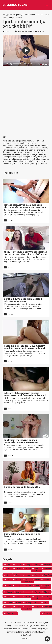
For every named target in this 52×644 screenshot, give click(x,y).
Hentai (28, 569)
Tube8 (47, 579)
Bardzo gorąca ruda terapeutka (22, 487)
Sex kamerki (29, 580)
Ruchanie (20, 579)
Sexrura (38, 607)
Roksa (9, 579)
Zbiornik (38, 586)
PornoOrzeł (30, 575)
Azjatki (17, 15)
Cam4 (28, 592)
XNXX (9, 586)
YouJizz (19, 586)
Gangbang (39, 602)
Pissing (19, 607)
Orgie (9, 575)
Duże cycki (37, 597)
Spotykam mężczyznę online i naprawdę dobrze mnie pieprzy (21, 441)
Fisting (28, 602)
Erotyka (19, 569)
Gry (45, 602)
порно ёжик (47, 587)
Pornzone (39, 31)
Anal (8, 564)
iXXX (8, 607)
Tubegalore (11, 613)
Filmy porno (7, 15)
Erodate (19, 602)
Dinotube (29, 596)
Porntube (38, 592)
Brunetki (19, 596)
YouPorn (29, 586)
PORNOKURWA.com (15, 5)
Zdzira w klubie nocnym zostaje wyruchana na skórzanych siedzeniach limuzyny (25, 395)
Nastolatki (30, 31)
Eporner (10, 602)
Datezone (11, 569)
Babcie (9, 596)
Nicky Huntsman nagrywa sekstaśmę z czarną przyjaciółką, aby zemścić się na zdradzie (26, 254)
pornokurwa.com (18, 622)
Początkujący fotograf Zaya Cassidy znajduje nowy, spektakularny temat (24, 347)
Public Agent (28, 608)
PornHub (20, 575)
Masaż (47, 592)
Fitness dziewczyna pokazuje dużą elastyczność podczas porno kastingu (25, 206)
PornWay (38, 575)
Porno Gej (37, 570)
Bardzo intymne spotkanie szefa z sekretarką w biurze (23, 300)
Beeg (28, 564)
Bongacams (21, 592)
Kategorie (26, 638)
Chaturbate (11, 592)
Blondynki (39, 564)
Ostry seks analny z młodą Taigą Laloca (22, 535)
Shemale (38, 579)
